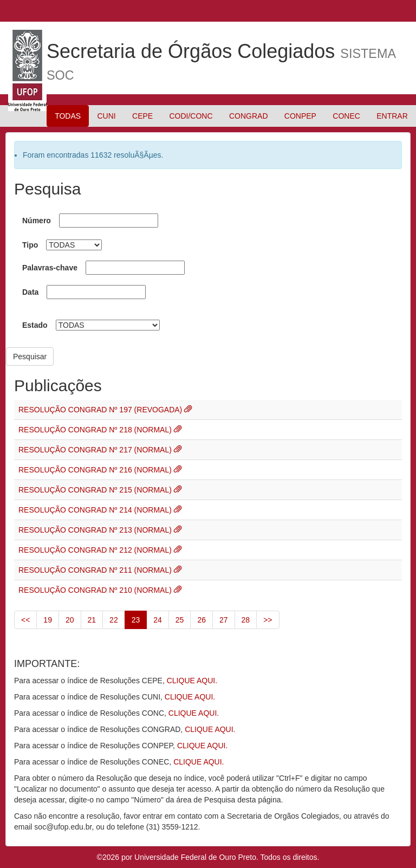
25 (180, 620)
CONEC (346, 116)
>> (268, 620)
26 (201, 620)
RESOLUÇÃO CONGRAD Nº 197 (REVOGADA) (101, 410)
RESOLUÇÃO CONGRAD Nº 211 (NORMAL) (96, 570)
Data (30, 292)
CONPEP (300, 116)
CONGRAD (249, 116)
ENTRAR (392, 116)
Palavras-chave (50, 268)
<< (25, 620)
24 (158, 620)
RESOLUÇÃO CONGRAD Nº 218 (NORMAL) (96, 430)
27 (224, 620)
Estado (35, 325)
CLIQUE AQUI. (192, 681)
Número (37, 221)
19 (48, 620)
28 (246, 620)
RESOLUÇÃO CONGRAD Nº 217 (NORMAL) (96, 450)
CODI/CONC (191, 116)
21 (92, 620)
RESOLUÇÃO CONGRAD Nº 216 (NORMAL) (96, 470)
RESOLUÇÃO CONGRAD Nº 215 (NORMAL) (96, 490)
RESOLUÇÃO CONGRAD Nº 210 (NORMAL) (96, 590)
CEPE (142, 116)
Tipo (30, 245)
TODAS (68, 116)
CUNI (106, 116)
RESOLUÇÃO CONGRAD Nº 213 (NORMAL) (96, 530)
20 (70, 620)
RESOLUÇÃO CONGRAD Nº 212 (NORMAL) (96, 550)
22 (114, 620)
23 (136, 620)
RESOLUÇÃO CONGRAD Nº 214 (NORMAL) (96, 510)
